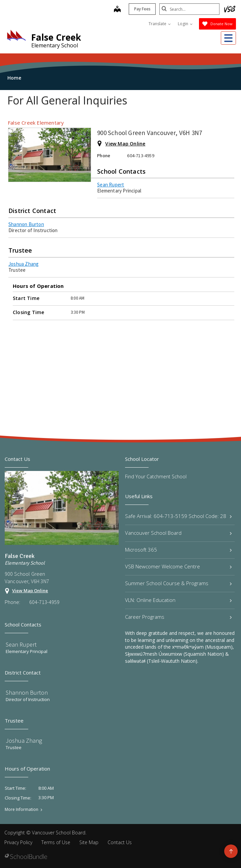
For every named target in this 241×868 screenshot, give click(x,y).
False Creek (56, 37)
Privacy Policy (18, 842)
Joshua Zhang (24, 264)
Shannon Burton (26, 224)
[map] (117, 10)
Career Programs (178, 617)
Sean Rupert (111, 185)
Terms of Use (56, 842)
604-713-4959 (44, 602)
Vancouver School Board (178, 533)
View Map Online (125, 144)
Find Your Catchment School (156, 476)
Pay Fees (142, 9)
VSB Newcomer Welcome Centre (178, 566)
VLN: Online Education (178, 600)
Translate (160, 24)
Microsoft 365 (178, 550)
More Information (22, 810)
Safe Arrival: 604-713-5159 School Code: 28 (178, 516)
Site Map (89, 842)
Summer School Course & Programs (178, 583)
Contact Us (120, 842)
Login (185, 24)
